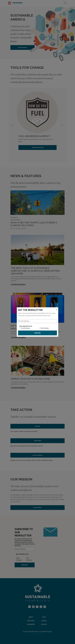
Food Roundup (25, 328)
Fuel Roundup (45, 328)
